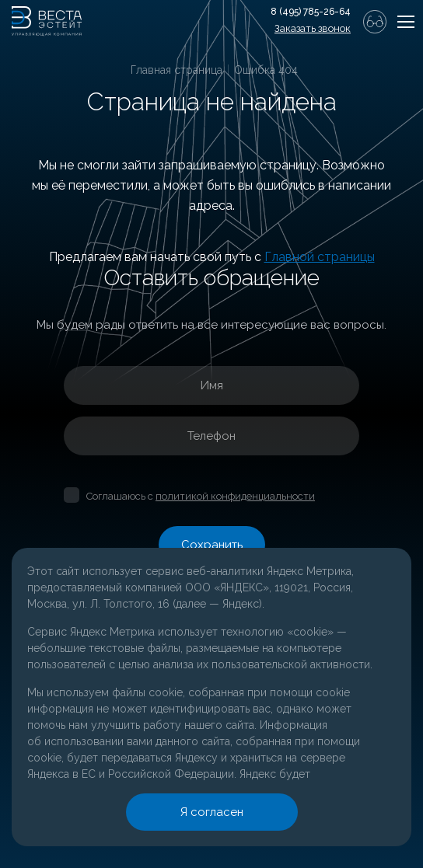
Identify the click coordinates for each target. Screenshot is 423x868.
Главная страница (177, 70)
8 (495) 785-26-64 (311, 12)
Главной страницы (320, 257)
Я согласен (211, 812)
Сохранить (212, 545)
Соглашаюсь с (201, 496)
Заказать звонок (313, 28)
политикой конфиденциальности (235, 496)
